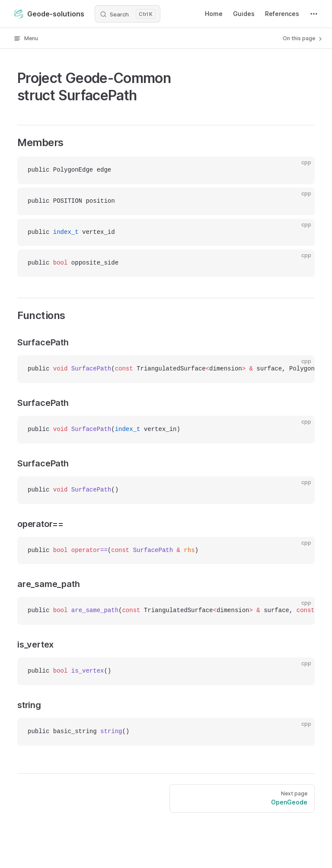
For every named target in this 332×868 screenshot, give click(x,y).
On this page (303, 38)
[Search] (128, 14)
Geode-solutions (49, 14)
